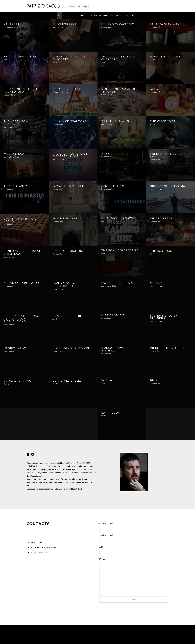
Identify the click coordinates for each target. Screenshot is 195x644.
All (60, 15)
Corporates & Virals (87, 15)
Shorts (133, 15)
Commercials (70, 15)
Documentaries (106, 15)
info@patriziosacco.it (39, 553)
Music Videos (122, 15)
